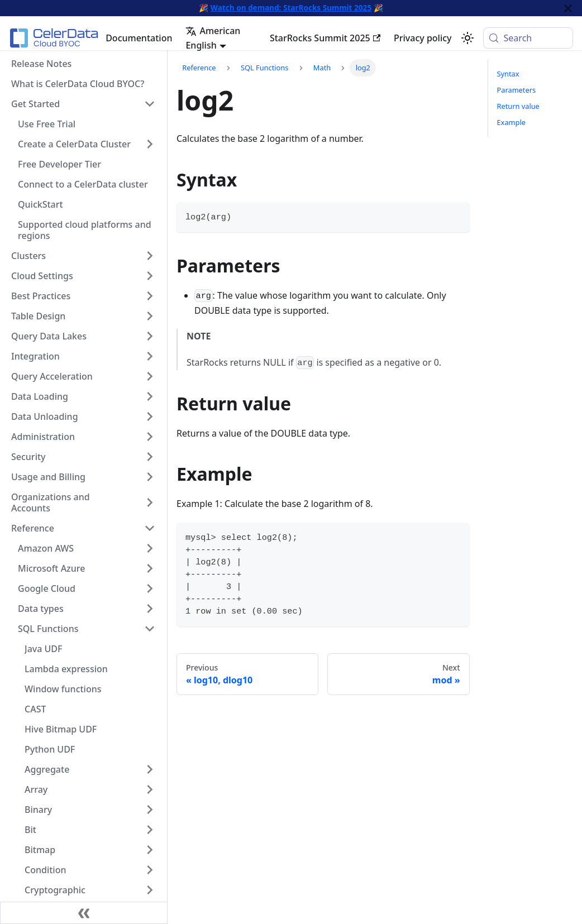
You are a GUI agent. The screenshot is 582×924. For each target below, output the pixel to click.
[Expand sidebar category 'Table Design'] (150, 316)
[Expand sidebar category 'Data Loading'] (150, 396)
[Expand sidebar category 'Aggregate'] (150, 769)
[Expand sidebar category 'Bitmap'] (150, 850)
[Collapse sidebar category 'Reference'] (150, 528)
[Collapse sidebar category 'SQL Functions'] (150, 629)
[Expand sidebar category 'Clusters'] (150, 256)
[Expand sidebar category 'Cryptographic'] (150, 890)
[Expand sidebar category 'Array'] (150, 789)
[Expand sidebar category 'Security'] (150, 457)
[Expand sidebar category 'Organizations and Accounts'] (150, 502)
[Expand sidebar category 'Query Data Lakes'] (150, 336)
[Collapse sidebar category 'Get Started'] (150, 104)
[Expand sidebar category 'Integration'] (150, 356)
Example (511, 122)
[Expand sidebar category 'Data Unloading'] (150, 416)
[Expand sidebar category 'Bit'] (150, 830)
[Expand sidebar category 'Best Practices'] (150, 296)
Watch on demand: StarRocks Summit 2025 (291, 8)
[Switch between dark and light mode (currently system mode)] (467, 38)
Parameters (517, 90)
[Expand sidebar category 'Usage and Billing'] (150, 477)
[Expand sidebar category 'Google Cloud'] (150, 588)
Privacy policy (423, 38)
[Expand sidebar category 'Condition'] (150, 870)
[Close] (568, 8)
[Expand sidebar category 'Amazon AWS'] (150, 548)
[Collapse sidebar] (84, 913)
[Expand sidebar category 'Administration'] (150, 437)
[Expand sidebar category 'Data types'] (150, 609)
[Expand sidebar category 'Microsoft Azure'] (150, 568)
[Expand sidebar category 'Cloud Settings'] (150, 276)
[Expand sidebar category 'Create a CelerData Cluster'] (150, 144)
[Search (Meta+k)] (528, 38)
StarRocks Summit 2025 (325, 38)
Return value (518, 106)
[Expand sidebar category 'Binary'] (150, 810)
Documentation (139, 38)
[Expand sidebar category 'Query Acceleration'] (150, 376)
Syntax (508, 74)
